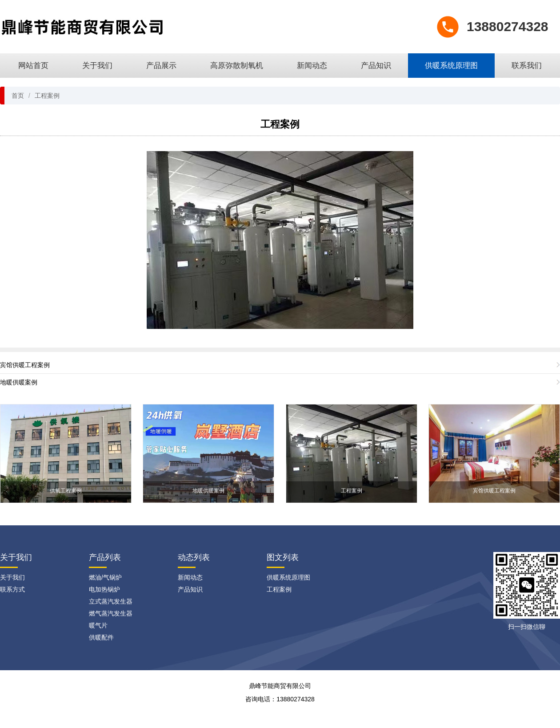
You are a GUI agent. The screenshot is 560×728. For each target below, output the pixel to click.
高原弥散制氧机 (237, 66)
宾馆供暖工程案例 (25, 365)
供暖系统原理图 (451, 66)
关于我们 (97, 66)
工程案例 (47, 96)
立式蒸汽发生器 (111, 601)
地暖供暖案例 (19, 382)
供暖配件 (101, 637)
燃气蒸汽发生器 (111, 613)
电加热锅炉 (104, 589)
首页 (18, 96)
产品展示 (161, 66)
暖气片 (98, 625)
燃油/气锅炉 (105, 577)
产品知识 (376, 66)
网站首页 (33, 66)
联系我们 (527, 66)
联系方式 (12, 589)
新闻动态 (312, 66)
